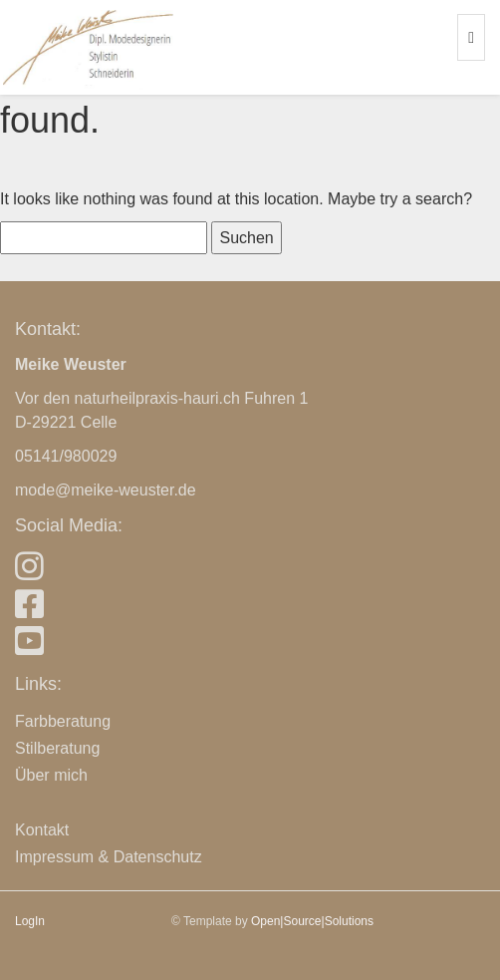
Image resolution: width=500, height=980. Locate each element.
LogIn (30, 921)
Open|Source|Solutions (312, 921)
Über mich (51, 775)
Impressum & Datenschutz (109, 857)
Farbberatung (63, 721)
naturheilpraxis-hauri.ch (157, 398)
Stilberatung (57, 748)
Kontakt (42, 830)
